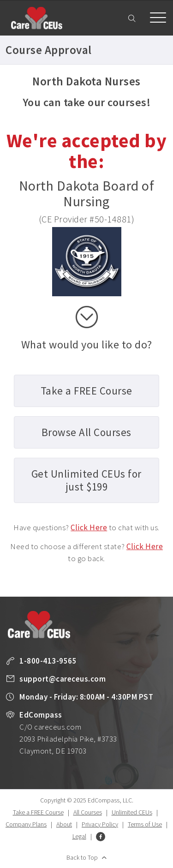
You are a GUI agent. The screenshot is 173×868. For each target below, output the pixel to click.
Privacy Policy (100, 824)
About (64, 824)
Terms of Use (145, 824)
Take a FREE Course (38, 812)
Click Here (89, 527)
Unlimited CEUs (132, 812)
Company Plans (26, 824)
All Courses (88, 812)
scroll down (87, 317)
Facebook (101, 837)
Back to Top (82, 857)
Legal (79, 836)
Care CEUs (36, 18)
